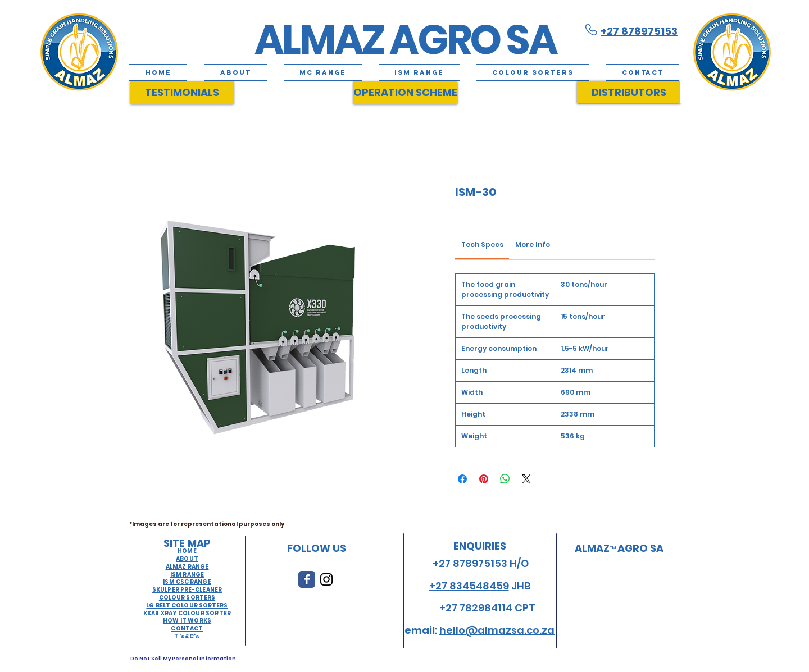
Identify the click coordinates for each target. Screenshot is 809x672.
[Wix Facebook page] (307, 579)
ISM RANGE (187, 575)
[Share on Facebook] (462, 479)
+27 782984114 (476, 608)
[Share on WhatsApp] (505, 479)
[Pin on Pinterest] (484, 479)
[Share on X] (526, 479)
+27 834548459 (469, 586)
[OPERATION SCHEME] (405, 93)
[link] (482, 244)
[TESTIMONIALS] (182, 93)
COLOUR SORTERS (187, 598)
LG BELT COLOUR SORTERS (187, 605)
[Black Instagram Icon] (326, 579)
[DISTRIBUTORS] (629, 92)
